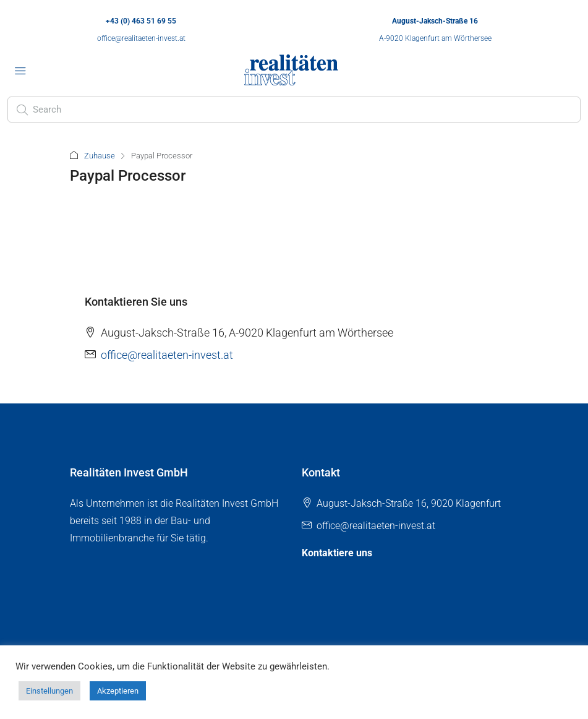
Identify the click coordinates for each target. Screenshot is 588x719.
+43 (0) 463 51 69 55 (141, 21)
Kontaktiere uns (337, 553)
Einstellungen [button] (49, 691)
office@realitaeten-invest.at (141, 38)
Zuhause (100, 156)
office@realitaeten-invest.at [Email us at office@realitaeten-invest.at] (167, 355)
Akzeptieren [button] (118, 691)
